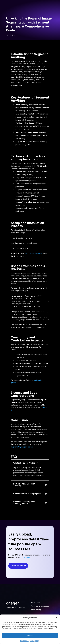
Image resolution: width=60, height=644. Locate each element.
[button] (56, 618)
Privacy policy (24, 641)
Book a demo (18, 566)
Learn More (25, 557)
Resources (36, 602)
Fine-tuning (36, 610)
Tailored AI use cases (40, 606)
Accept (30, 636)
